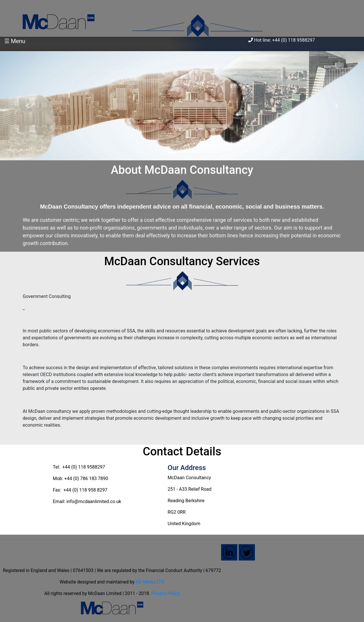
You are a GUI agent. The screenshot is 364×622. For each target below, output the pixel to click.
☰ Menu (15, 41)
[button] (27, 106)
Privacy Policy (165, 593)
